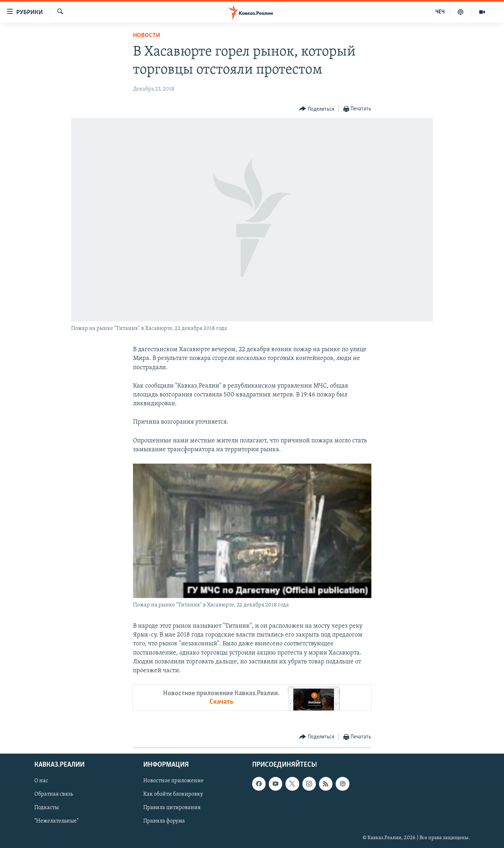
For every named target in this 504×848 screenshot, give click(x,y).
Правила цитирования (172, 808)
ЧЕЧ (440, 12)
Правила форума (164, 821)
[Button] (317, 109)
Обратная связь (54, 795)
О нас (41, 781)
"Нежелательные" (56, 821)
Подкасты (47, 808)
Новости (147, 36)
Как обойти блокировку (173, 795)
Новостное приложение (173, 781)
